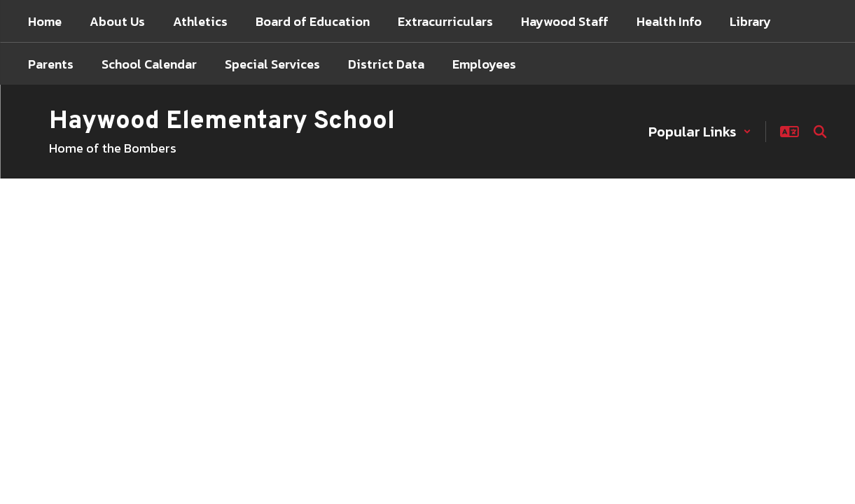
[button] (700, 132)
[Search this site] (820, 132)
